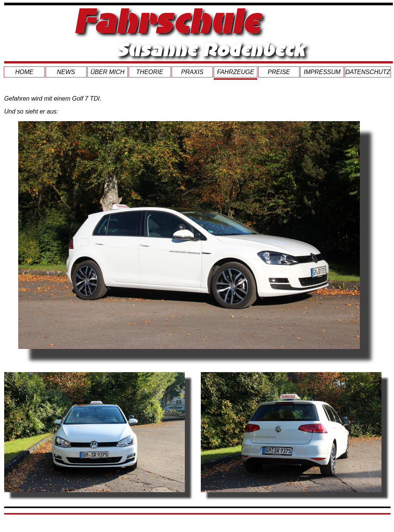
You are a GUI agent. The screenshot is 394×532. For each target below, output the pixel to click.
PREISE (279, 72)
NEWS (66, 72)
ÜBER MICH (107, 72)
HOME (24, 72)
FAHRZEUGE (236, 72)
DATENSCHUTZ (368, 72)
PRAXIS (192, 72)
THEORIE (150, 72)
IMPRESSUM (322, 72)
